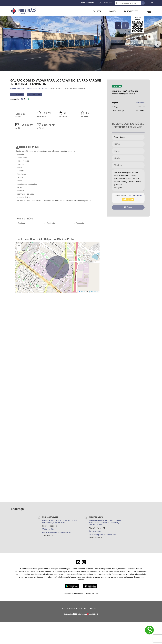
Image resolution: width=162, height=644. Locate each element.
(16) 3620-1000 (48, 537)
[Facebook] (78, 571)
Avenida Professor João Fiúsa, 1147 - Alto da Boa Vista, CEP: (59, 529)
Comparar (34, 103)
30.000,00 (140, 111)
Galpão (22, 96)
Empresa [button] (97, 11)
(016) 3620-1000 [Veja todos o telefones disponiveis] (106, 3)
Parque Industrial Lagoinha (38, 96)
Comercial (15, 96)
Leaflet (82, 299)
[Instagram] (84, 571)
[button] (152, 3)
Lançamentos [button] (132, 11)
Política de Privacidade (73, 603)
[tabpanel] (81, 48)
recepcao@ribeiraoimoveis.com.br (56, 540)
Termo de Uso (92, 603)
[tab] (118, 26)
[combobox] (128, 145)
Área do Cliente (87, 3)
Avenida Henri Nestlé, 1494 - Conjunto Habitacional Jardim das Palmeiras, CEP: (105, 530)
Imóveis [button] (113, 11)
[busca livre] (143, 3)
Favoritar (17, 103)
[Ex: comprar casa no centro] (128, 3)
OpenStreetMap (93, 299)
